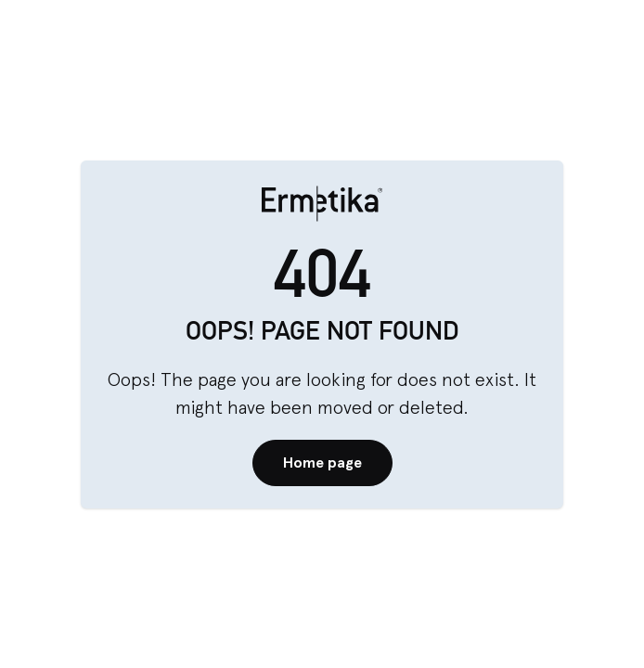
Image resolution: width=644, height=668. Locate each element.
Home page (322, 462)
